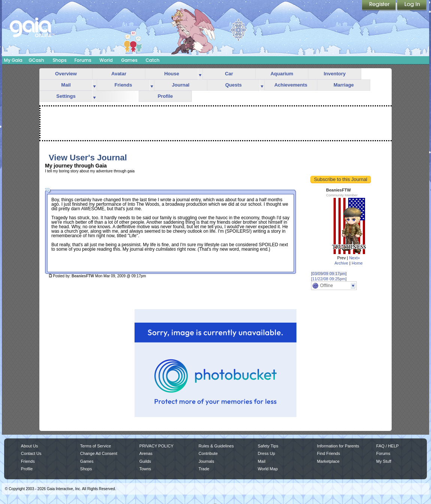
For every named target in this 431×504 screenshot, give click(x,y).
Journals (207, 461)
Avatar (119, 74)
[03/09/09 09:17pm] (329, 274)
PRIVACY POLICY (156, 446)
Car (229, 74)
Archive (341, 263)
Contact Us (31, 453)
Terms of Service (96, 446)
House (172, 74)
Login (412, 6)
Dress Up (266, 453)
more (200, 74)
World (106, 60)
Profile (165, 96)
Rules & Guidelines (216, 446)
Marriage (344, 85)
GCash (37, 60)
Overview (66, 74)
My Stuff (384, 461)
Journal (181, 85)
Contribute (208, 453)
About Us (29, 446)
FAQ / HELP (388, 446)
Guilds (145, 461)
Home (357, 263)
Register (379, 6)
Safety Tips (268, 446)
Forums (83, 60)
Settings (66, 96)
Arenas (146, 453)
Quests (233, 85)
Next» (354, 258)
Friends (123, 85)
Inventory (335, 74)
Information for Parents (338, 446)
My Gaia (13, 60)
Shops (59, 60)
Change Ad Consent (99, 453)
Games (129, 60)
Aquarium (282, 74)
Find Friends (328, 453)
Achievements (291, 85)
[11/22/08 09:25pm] (329, 279)
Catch (153, 60)
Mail (66, 85)
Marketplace (328, 461)
